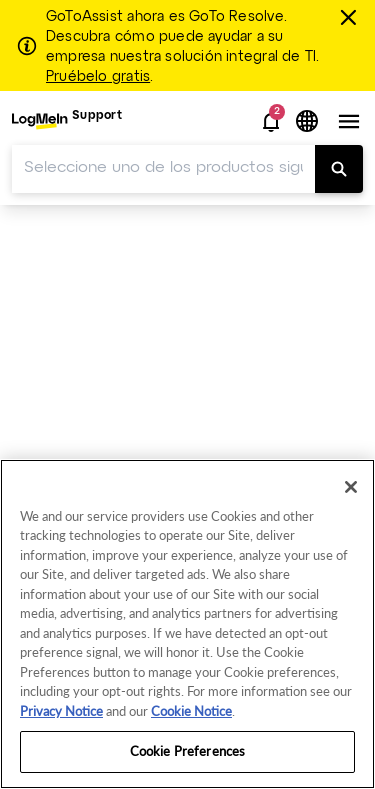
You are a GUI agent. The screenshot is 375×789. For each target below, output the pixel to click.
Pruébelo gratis (98, 77)
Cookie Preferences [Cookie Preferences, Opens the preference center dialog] (187, 751)
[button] (271, 122)
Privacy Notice (61, 711)
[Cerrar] (351, 17)
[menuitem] (67, 121)
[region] (187, 624)
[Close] (351, 487)
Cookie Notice (191, 711)
